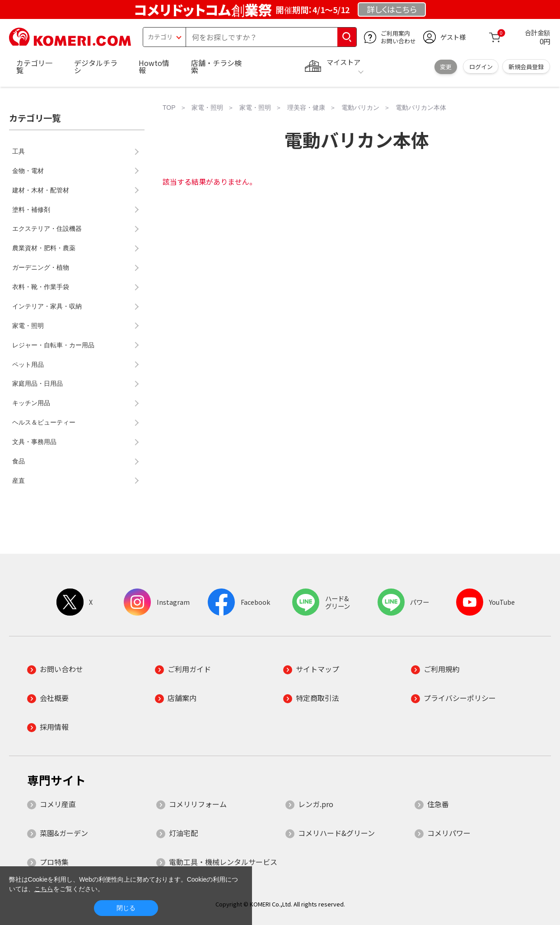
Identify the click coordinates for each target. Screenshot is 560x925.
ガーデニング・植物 (41, 267)
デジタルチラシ (96, 66)
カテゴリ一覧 (34, 66)
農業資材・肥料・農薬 (44, 248)
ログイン (481, 67)
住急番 (438, 804)
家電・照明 (28, 326)
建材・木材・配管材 (41, 190)
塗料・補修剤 (31, 210)
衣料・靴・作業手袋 (41, 287)
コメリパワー (449, 833)
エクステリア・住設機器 (47, 229)
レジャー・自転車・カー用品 (53, 345)
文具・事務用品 (34, 442)
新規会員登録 (526, 67)
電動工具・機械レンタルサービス (223, 862)
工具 (19, 151)
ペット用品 (28, 364)
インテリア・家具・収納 (47, 306)
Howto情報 (154, 66)
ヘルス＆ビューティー (44, 422)
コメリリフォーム (198, 804)
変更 (446, 67)
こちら (44, 889)
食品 (19, 461)
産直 (19, 481)
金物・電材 (28, 171)
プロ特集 (54, 862)
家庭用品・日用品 (37, 383)
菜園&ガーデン (64, 833)
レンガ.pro (316, 804)
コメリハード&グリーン (336, 833)
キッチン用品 (31, 403)
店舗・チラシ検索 (216, 66)
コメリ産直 (58, 804)
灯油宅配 (183, 833)
